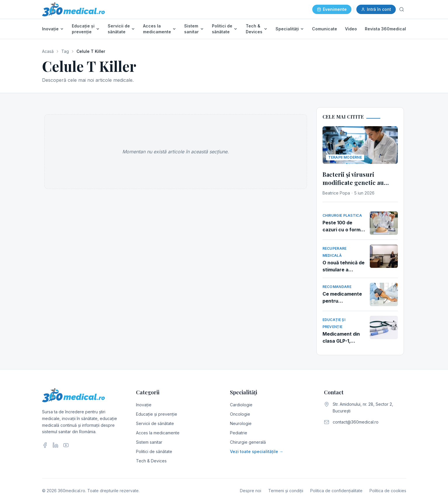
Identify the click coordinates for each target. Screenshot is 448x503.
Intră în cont (376, 9)
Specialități (287, 29)
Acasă (48, 51)
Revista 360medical (385, 29)
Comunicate (325, 29)
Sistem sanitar (191, 29)
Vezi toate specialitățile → (257, 451)
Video (351, 29)
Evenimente (332, 9)
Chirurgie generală (248, 442)
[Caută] (402, 9)
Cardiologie (241, 405)
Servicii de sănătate (119, 29)
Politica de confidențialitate (336, 491)
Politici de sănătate (222, 29)
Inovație (50, 29)
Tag (65, 51)
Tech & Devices (254, 29)
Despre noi (251, 491)
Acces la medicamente (157, 29)
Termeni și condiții (286, 491)
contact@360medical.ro (356, 422)
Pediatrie (239, 433)
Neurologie (241, 423)
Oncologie (240, 414)
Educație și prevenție (83, 29)
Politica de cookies (388, 491)
